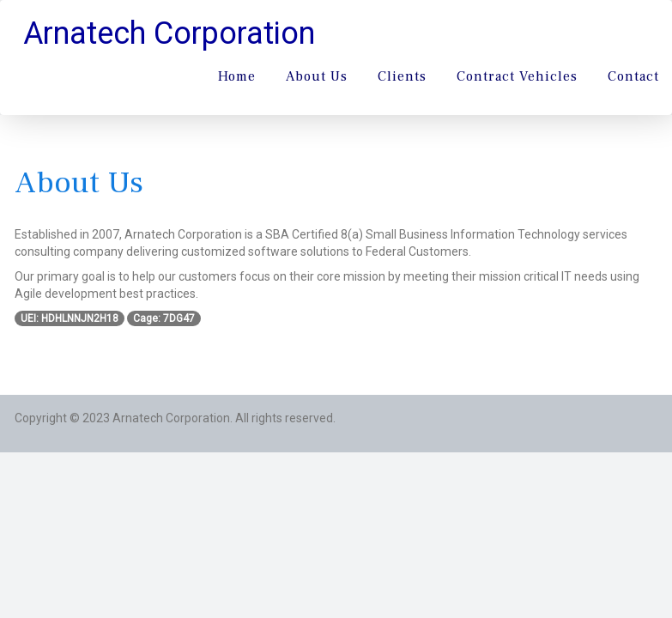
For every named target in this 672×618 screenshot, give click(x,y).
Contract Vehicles (517, 76)
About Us (317, 76)
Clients (402, 76)
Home (237, 76)
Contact (633, 76)
